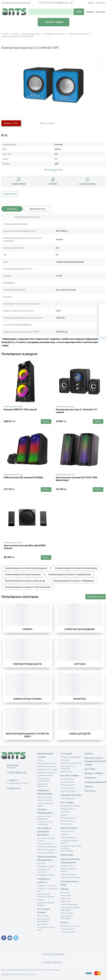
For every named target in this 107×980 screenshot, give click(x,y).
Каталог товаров (52, 22)
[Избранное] (103, 316)
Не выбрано (13, 768)
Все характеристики (54, 170)
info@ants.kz (62, 3)
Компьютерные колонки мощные (23, 574)
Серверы (27, 629)
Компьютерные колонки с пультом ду (25, 581)
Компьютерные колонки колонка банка (76, 568)
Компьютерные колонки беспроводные (26, 568)
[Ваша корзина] (103, 308)
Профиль (90, 12)
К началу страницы (54, 962)
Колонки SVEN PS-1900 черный (20, 410)
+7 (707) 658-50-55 (47, 3)
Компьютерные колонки (13, 406)
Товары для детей (80, 734)
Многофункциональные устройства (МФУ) (27, 735)
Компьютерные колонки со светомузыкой (28, 587)
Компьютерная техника (27, 699)
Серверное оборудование (80, 629)
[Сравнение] (103, 324)
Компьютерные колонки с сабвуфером (74, 581)
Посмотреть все (95, 597)
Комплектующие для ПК (27, 664)
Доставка (100, 12)
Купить (46, 421)
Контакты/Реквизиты (54, 954)
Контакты (101, 3)
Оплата (91, 3)
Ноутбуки (80, 664)
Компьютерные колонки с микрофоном (70, 574)
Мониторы (80, 699)
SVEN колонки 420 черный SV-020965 (23, 478)
